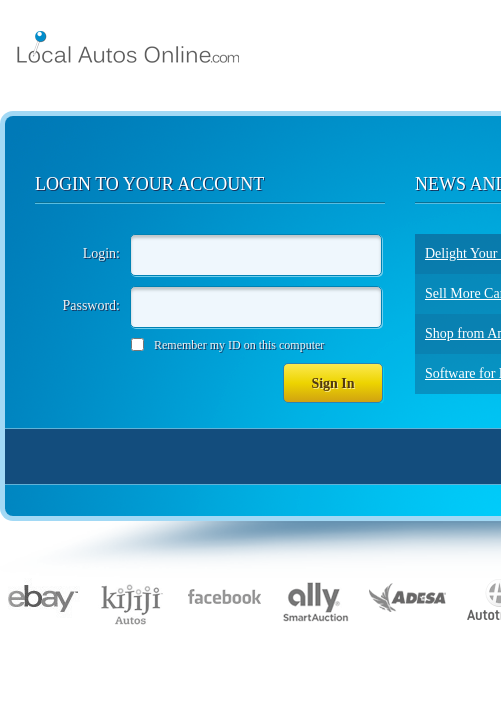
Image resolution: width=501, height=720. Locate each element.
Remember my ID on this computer (239, 345)
